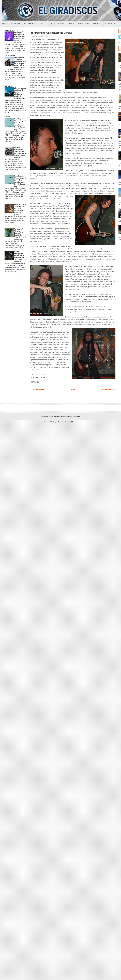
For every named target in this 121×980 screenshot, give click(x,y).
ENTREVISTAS (10, 56)
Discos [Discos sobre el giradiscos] (44, 23)
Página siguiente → (109, 390)
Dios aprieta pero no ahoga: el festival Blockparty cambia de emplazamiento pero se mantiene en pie (15, 94)
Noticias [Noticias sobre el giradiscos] (16, 23)
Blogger (77, 416)
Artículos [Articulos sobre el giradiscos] (84, 23)
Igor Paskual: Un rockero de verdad (51, 33)
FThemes (74, 422)
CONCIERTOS (10, 30)
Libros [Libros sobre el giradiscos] (71, 23)
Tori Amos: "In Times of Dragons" (19, 231)
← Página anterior (37, 390)
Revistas (97, 23)
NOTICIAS (8, 86)
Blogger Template (58, 422)
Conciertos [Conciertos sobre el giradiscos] (58, 23)
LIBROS (7, 117)
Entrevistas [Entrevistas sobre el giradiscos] (30, 23)
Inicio (5, 23)
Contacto (111, 23)
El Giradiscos (59, 416)
